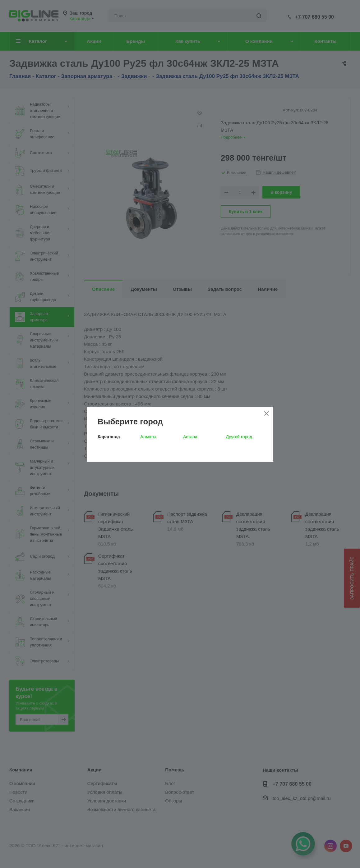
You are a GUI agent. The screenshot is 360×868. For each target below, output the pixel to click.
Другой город (239, 437)
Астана (190, 437)
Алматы (148, 437)
